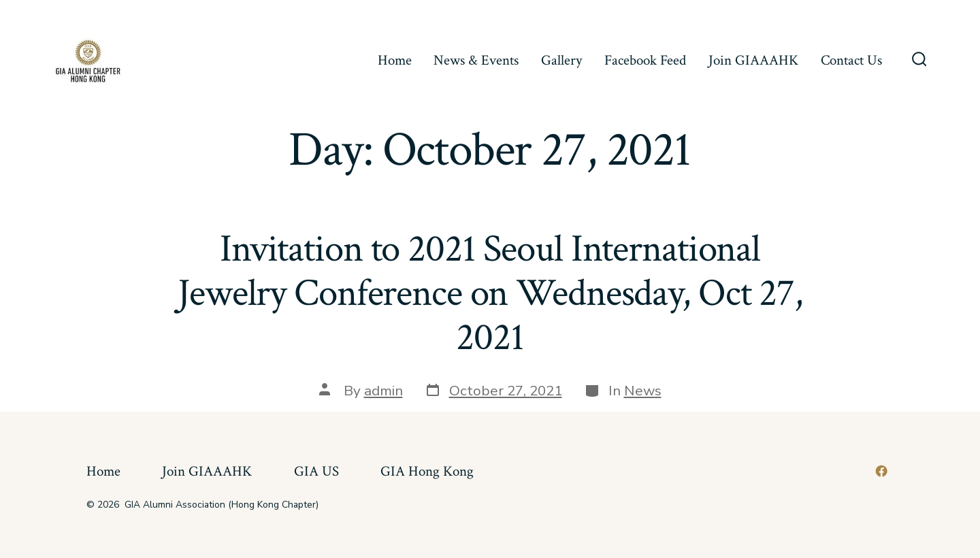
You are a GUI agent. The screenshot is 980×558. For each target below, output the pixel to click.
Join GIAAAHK (753, 60)
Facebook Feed (645, 60)
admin (383, 391)
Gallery (561, 60)
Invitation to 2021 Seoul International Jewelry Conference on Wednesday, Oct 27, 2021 (490, 293)
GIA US (316, 471)
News (643, 391)
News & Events (476, 60)
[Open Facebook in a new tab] (881, 471)
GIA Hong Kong (427, 471)
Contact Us (851, 60)
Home (395, 60)
